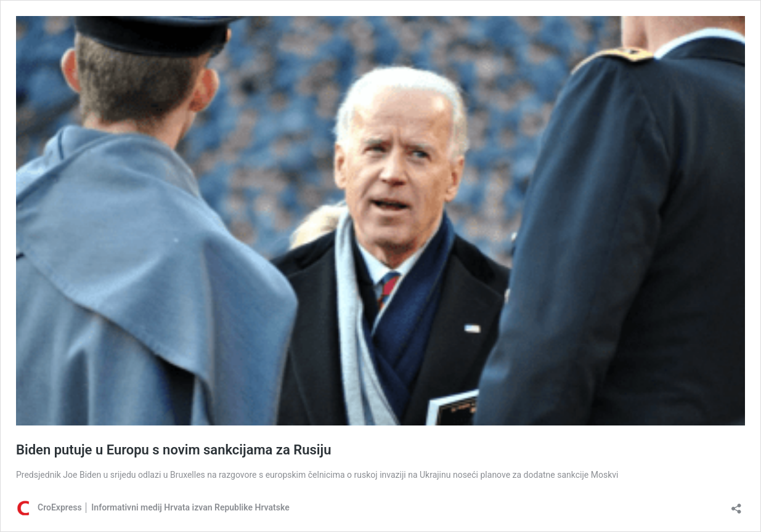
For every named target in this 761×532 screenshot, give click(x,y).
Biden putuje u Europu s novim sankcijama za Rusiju (173, 450)
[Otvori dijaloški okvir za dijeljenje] (736, 505)
